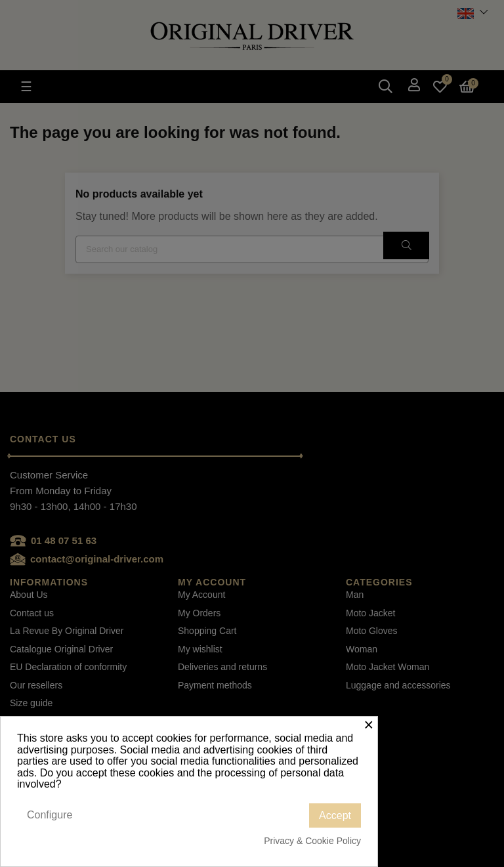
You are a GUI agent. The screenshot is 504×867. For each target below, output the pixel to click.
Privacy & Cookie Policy (312, 841)
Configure (50, 815)
